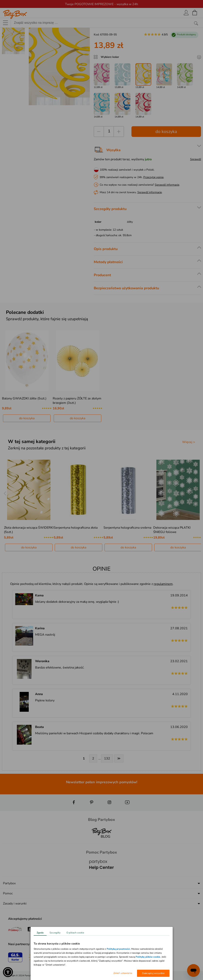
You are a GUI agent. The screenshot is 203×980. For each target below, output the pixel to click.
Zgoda (40, 933)
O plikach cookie (75, 933)
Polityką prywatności (118, 949)
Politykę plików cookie (148, 957)
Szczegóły (55, 933)
